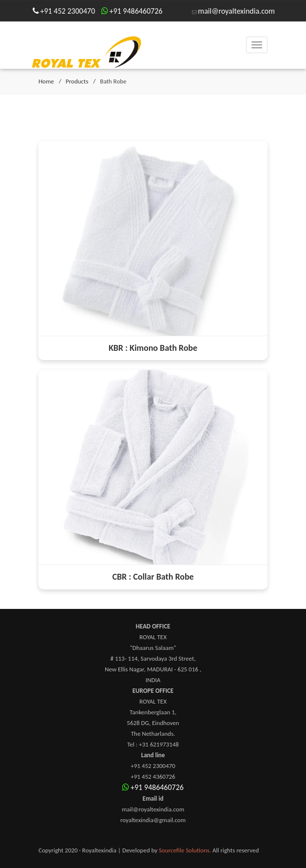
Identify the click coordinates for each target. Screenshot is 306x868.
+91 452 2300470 (68, 11)
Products (77, 81)
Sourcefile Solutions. (185, 850)
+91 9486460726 (136, 11)
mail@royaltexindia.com (236, 11)
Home (46, 81)
